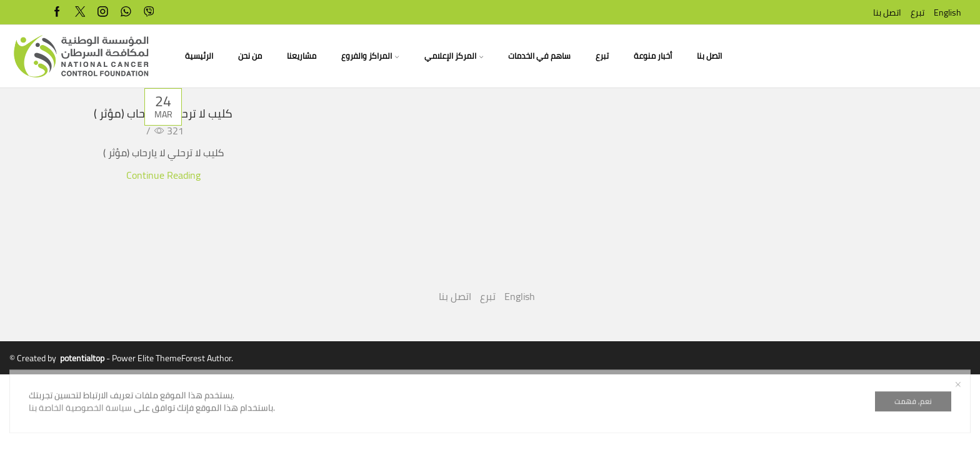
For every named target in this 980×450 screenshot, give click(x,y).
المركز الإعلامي (454, 56)
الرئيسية (199, 56)
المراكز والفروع (370, 56)
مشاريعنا (302, 56)
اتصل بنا (887, 12)
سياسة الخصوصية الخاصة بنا (80, 434)
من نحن (250, 56)
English (947, 12)
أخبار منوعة (653, 56)
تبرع (917, 12)
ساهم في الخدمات (539, 56)
